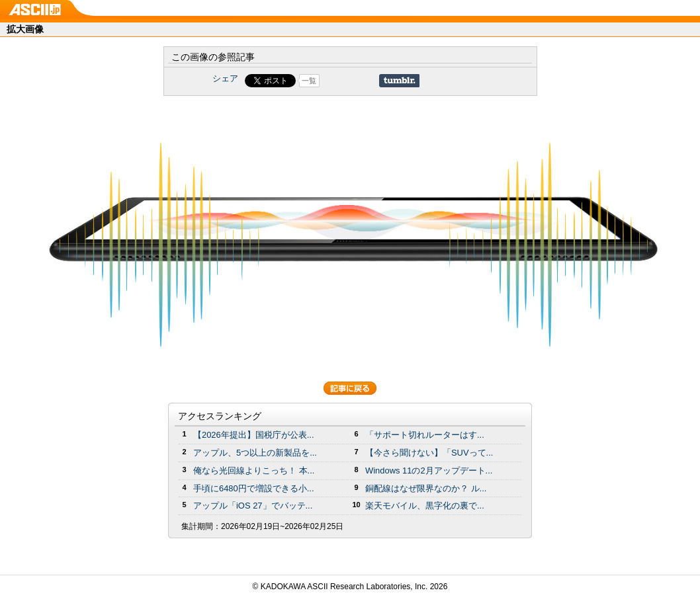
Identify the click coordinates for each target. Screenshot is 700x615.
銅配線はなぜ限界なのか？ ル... (426, 488)
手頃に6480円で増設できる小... (254, 488)
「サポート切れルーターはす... (425, 435)
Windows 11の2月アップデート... (429, 471)
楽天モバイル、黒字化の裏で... (425, 506)
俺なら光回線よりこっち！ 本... (254, 471)
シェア (225, 78)
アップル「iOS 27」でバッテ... (253, 506)
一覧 (309, 81)
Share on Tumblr (399, 81)
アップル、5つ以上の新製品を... (255, 453)
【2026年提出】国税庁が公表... (254, 435)
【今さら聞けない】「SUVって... (429, 453)
